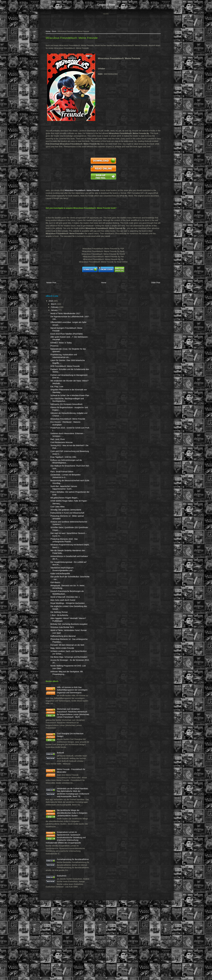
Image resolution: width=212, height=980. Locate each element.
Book (56, 32)
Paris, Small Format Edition (64, 485)
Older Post (153, 286)
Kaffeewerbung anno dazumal (65, 663)
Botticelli (62, 795)
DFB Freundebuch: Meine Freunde (67, 372)
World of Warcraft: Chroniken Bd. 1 (67, 618)
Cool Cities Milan (59, 520)
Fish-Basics (57, 601)
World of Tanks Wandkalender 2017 (67, 316)
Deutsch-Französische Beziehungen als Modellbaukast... (62, 613)
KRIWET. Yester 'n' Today (63, 348)
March (56, 307)
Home (106, 14)
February (57, 310)
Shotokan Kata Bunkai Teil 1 (64, 654)
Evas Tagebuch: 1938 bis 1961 (65, 470)
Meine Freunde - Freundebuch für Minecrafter (66, 817)
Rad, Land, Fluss (59, 453)
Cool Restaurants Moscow (63, 456)
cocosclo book (106, 5)
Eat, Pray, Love (59, 392)
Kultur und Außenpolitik (62, 592)
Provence (56, 351)
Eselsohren (64, 945)
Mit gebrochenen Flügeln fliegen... (67, 511)
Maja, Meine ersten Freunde (64, 677)
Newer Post (53, 286)
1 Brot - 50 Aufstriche (61, 639)
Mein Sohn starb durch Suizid (65, 621)
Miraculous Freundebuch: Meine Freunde (74, 38)
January (56, 313)
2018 (53, 304)
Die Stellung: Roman (61, 636)
